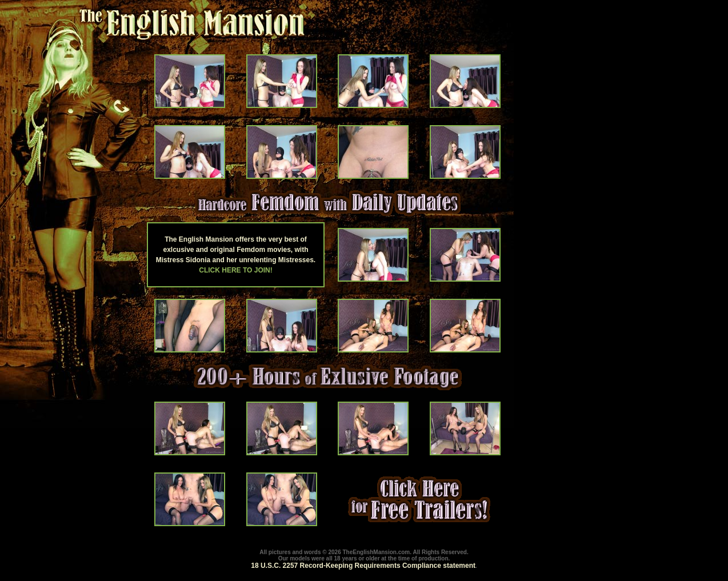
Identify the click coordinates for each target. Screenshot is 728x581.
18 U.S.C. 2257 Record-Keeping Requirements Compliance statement (363, 566)
